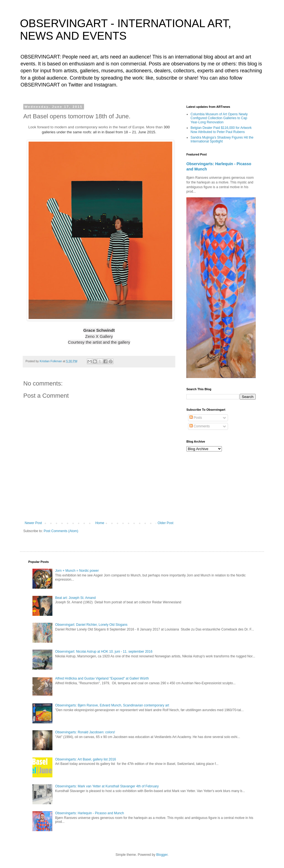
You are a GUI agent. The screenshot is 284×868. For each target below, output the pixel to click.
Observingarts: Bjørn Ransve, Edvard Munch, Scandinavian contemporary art (112, 705)
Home (100, 523)
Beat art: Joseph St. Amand (75, 598)
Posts (196, 418)
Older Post (165, 523)
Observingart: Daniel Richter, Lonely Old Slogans (91, 625)
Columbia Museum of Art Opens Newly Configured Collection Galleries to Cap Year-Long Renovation (219, 118)
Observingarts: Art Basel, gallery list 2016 (86, 759)
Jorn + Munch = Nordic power (77, 571)
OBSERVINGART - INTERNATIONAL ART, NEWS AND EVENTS (126, 30)
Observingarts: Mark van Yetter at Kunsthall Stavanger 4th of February (107, 786)
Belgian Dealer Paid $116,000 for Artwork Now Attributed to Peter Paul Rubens (221, 130)
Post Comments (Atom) (61, 531)
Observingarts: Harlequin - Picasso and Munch (90, 813)
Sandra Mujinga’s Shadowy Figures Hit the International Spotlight (222, 139)
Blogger (162, 855)
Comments (200, 426)
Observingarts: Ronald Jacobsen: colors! (85, 732)
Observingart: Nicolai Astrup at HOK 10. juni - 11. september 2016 (104, 652)
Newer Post (33, 523)
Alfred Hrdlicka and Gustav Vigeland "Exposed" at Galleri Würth (102, 678)
